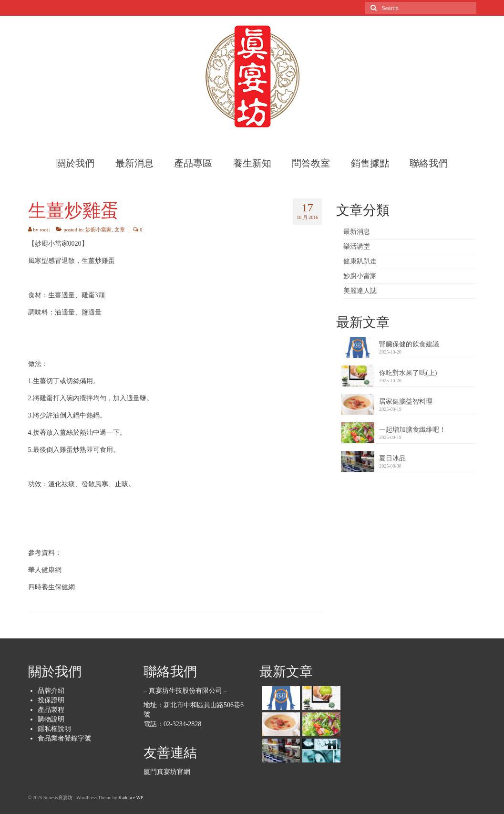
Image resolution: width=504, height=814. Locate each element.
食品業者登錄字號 (64, 738)
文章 (120, 230)
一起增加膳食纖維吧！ (412, 430)
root (44, 230)
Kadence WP (131, 798)
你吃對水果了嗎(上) (408, 373)
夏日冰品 (392, 458)
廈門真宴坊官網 (167, 772)
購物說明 (51, 719)
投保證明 (51, 700)
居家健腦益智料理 (406, 402)
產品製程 (51, 710)
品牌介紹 (51, 691)
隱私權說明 (54, 729)
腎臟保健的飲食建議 (409, 344)
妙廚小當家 (98, 230)
